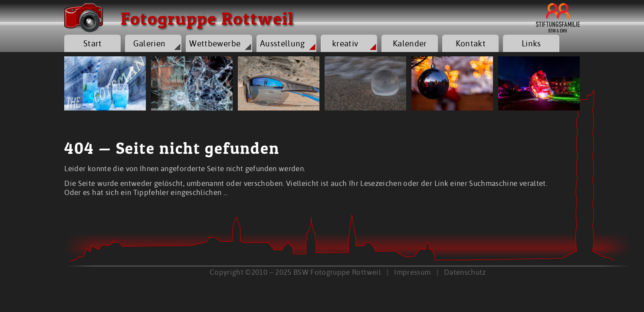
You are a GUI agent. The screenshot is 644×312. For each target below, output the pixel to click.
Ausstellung (283, 43)
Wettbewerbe (215, 43)
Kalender (410, 43)
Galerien (149, 43)
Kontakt (471, 43)
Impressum (412, 272)
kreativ (345, 43)
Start (93, 43)
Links (531, 43)
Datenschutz (465, 272)
